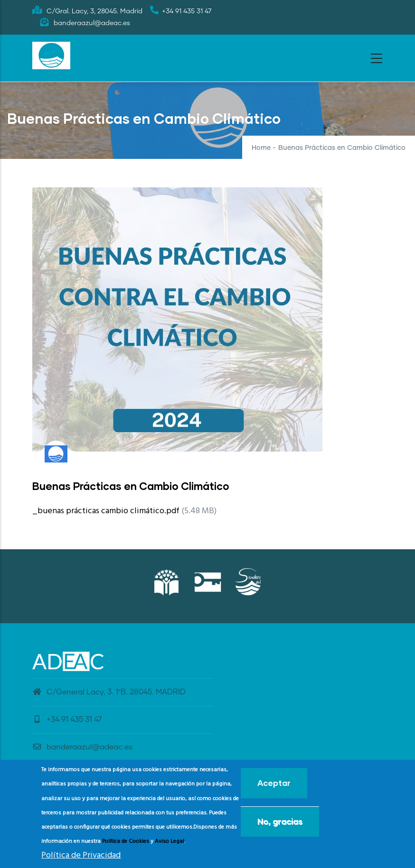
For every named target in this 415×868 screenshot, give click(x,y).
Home (261, 148)
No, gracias (280, 825)
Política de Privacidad (81, 859)
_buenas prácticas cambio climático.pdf (106, 511)
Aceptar (274, 787)
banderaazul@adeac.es (82, 747)
